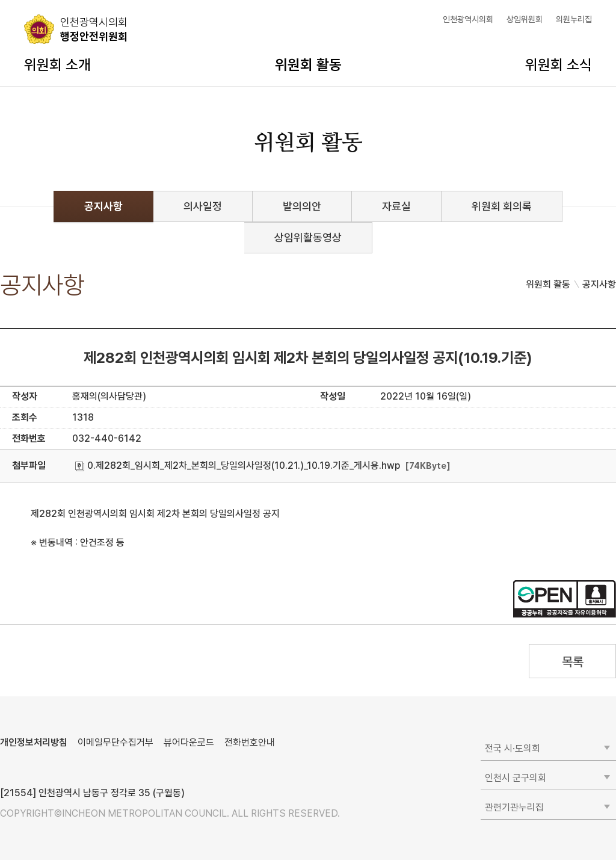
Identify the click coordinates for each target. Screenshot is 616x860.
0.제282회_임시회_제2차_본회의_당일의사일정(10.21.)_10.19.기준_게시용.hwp (238, 466)
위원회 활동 (308, 65)
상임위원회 (525, 19)
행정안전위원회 (94, 29)
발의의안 (302, 206)
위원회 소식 (559, 65)
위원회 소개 (57, 65)
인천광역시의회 (468, 19)
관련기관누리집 (514, 807)
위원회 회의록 (502, 206)
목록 (572, 662)
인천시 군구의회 (516, 778)
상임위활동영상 (308, 237)
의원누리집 (574, 19)
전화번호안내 (250, 742)
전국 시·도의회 (513, 748)
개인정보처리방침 (34, 742)
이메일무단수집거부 (115, 742)
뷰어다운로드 (189, 742)
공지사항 (103, 206)
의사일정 (203, 206)
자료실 (396, 206)
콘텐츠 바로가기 (31, 0)
